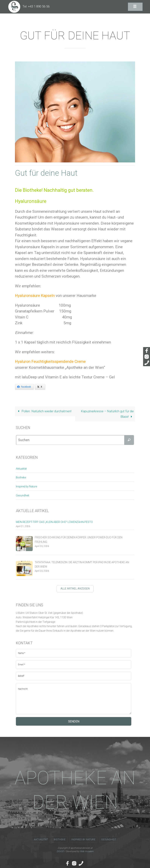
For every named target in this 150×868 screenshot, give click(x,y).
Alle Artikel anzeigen (75, 589)
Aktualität (21, 469)
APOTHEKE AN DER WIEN (75, 790)
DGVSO (60, 851)
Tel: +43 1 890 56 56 (36, 6)
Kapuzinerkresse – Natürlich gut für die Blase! (107, 414)
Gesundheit (23, 495)
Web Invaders (87, 851)
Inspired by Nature (26, 486)
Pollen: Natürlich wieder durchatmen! (44, 411)
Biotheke (21, 477)
